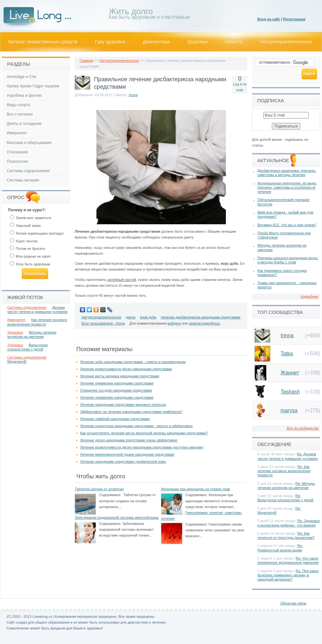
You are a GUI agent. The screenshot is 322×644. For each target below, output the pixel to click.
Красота (234, 42)
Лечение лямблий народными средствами (115, 419)
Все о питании (20, 114)
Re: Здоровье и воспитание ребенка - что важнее (289, 523)
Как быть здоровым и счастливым (149, 15)
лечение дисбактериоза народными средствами (200, 317)
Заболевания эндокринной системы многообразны (117, 517)
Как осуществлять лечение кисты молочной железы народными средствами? (144, 433)
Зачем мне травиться (30, 218)
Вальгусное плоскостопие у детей (28, 347)
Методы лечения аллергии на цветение (32, 334)
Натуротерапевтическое (286, 42)
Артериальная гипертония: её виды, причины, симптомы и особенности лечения (287, 187)
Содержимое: (110, 495)
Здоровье (197, 42)
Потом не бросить (28, 249)
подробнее (310, 296)
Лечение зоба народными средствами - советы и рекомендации (133, 362)
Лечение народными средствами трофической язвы (123, 461)
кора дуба (148, 317)
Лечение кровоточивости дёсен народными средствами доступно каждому (142, 447)
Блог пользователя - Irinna (103, 323)
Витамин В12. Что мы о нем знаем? (287, 225)
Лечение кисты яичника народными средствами (120, 376)
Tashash (290, 392)
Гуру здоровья (110, 42)
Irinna (133, 95)
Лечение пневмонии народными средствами (117, 383)
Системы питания (23, 180)
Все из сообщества (303, 428)
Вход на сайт (269, 19)
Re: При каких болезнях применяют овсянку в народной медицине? (288, 575)
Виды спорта (18, 105)
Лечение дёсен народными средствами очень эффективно (129, 440)
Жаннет (290, 373)
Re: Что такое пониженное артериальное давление (288, 560)
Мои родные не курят (30, 256)
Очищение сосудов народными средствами (116, 390)
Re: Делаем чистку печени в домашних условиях (288, 456)
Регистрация (294, 19)
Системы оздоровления (28, 171)
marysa (289, 411)
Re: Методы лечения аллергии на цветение (286, 486)
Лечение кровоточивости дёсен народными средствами (126, 369)
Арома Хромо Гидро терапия (33, 86)
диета (131, 317)
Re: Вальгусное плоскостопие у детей (286, 498)
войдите (174, 323)
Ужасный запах (25, 226)
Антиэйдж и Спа (22, 77)
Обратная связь (293, 603)
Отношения (17, 152)
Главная (86, 61)
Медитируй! (17, 361)
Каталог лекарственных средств (43, 42)
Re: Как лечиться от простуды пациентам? (286, 535)
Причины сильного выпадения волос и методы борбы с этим (288, 260)
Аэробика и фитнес (24, 95)
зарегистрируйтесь (205, 323)
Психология (17, 161)
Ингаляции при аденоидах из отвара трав (196, 489)
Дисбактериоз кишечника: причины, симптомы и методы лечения (287, 173)
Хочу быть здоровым (30, 264)
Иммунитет (17, 133)
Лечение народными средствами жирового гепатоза (123, 405)
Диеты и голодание (24, 124)
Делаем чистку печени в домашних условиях (38, 310)
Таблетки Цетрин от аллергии (99, 489)
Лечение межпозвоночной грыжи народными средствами (127, 454)
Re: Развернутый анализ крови (280, 548)
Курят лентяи (24, 241)
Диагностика (156, 42)
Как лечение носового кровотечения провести (37, 322)
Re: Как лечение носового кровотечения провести (284, 471)
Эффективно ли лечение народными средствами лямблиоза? (131, 412)
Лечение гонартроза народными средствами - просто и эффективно (137, 426)
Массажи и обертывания (29, 143)
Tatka (287, 354)
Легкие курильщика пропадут (37, 233)
